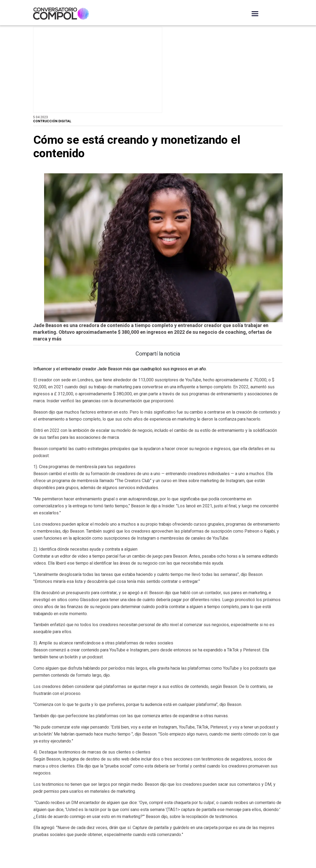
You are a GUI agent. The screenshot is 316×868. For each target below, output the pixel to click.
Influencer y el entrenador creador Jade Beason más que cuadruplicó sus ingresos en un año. (120, 382)
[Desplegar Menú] (255, 14)
